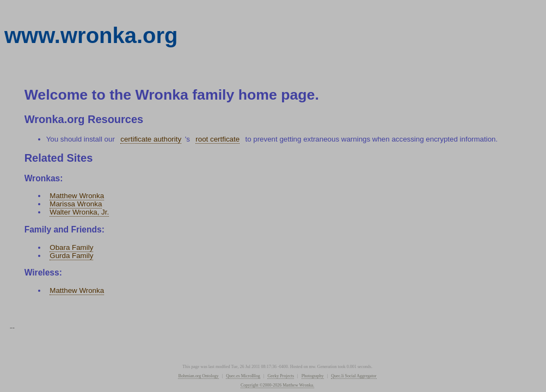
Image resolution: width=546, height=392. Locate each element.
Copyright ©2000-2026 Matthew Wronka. (277, 385)
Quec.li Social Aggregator (354, 376)
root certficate (217, 139)
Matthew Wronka (77, 196)
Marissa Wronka (76, 204)
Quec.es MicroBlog (243, 376)
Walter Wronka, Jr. (79, 212)
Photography (313, 376)
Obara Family (71, 247)
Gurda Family (71, 256)
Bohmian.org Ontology (198, 376)
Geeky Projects (281, 376)
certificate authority (151, 139)
